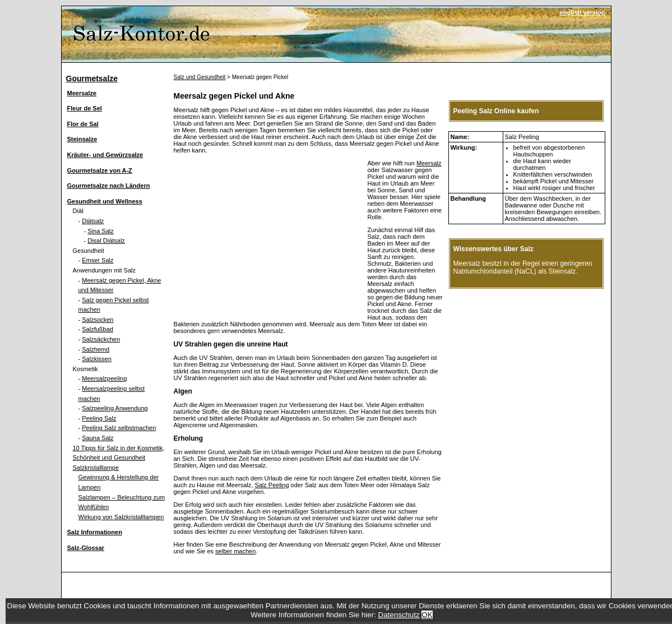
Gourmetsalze (92, 78)
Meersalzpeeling (104, 378)
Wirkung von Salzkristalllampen (121, 517)
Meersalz (429, 163)
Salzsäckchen (101, 339)
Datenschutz (399, 615)
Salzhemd (96, 349)
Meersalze (82, 93)
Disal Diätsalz (106, 241)
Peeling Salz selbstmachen (119, 428)
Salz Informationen (95, 532)
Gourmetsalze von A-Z (100, 170)
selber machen (235, 551)
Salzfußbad (98, 329)
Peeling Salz (99, 418)
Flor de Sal (83, 124)
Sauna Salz (98, 438)
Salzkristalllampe (96, 468)
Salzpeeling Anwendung (115, 408)
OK (427, 615)
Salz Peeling (272, 485)
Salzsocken (98, 320)
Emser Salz (98, 260)
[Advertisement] (268, 238)
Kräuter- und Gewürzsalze (105, 155)
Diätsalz (93, 221)
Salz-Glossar (86, 548)
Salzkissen (97, 359)
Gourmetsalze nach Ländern (109, 186)
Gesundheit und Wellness (105, 201)
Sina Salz (100, 231)
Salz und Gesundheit (200, 77)
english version (583, 12)
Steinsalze (82, 139)
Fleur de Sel (85, 108)
